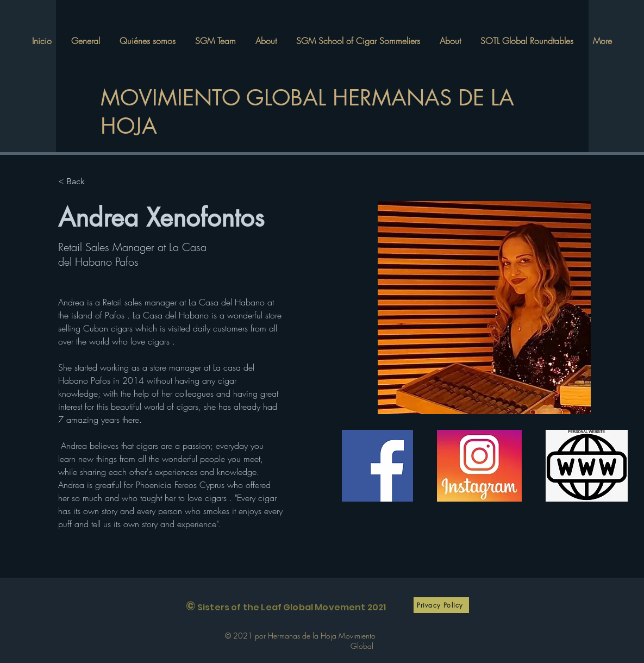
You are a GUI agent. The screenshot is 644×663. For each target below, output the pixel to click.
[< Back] (80, 182)
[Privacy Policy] (441, 605)
